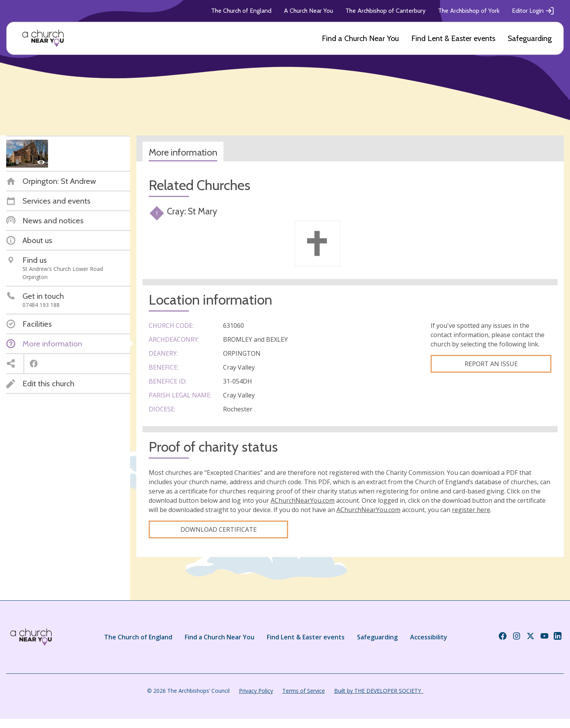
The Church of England (241, 11)
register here (471, 510)
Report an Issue (491, 364)
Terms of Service (304, 691)
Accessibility (429, 637)
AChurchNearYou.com (303, 500)
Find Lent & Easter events (453, 38)
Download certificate (219, 529)
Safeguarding (530, 38)
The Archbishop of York (469, 11)
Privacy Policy (256, 691)
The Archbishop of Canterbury (385, 11)
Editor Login (533, 11)
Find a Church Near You (360, 38)
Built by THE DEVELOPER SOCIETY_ (379, 691)
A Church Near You (308, 11)
